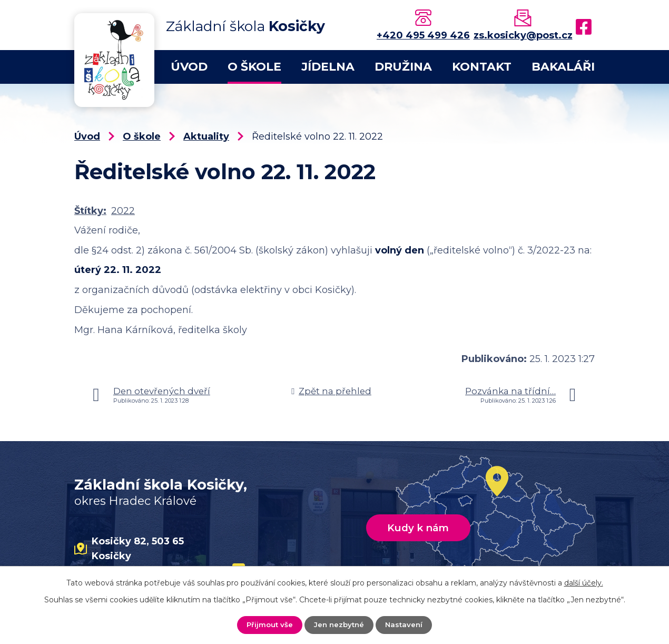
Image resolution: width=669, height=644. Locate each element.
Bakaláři (563, 67)
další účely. (584, 582)
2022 (123, 211)
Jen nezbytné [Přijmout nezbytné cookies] (339, 625)
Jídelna (328, 67)
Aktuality (206, 136)
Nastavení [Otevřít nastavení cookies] (406, 625)
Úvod (189, 67)
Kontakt (482, 67)
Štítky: (90, 211)
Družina (403, 67)
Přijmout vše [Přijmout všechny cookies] (268, 625)
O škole (254, 67)
